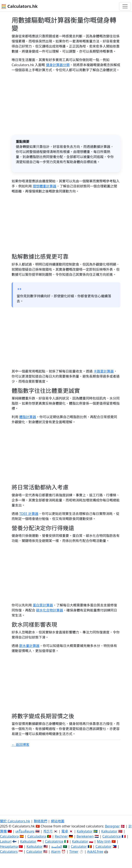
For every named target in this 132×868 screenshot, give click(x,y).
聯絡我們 (40, 821)
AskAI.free (95, 852)
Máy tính (104, 841)
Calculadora (9, 836)
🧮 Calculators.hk (19, 6)
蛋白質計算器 (43, 605)
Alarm (56, 852)
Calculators (9, 852)
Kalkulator (109, 831)
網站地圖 (58, 821)
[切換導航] (125, 6)
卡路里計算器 (104, 371)
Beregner (112, 826)
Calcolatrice (54, 841)
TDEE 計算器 (29, 514)
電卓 (65, 831)
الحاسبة (57, 846)
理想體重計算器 (44, 186)
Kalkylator (85, 831)
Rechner (61, 836)
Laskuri (6, 841)
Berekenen (85, 836)
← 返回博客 (20, 745)
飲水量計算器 (29, 646)
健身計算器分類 (58, 65)
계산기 (48, 831)
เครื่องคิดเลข (25, 831)
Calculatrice (111, 836)
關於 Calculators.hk (15, 821)
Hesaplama (9, 846)
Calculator (79, 846)
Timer (74, 852)
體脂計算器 (28, 417)
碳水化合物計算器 (50, 610)
